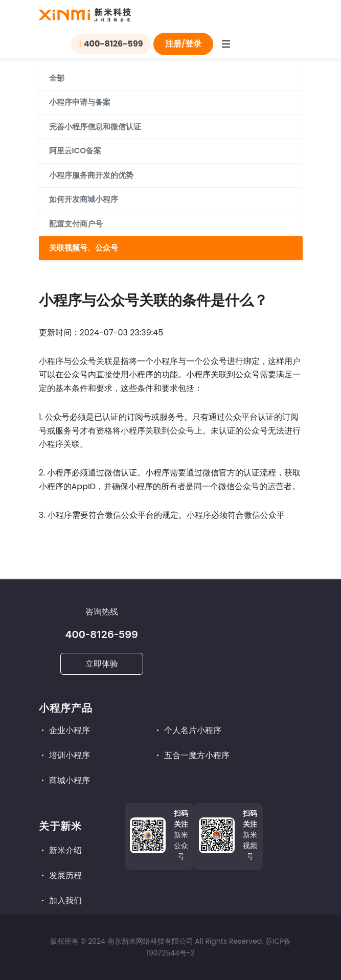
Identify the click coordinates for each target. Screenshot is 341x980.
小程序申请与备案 (80, 102)
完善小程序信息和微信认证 (95, 127)
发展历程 (60, 875)
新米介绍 (60, 850)
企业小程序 (64, 730)
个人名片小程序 (188, 730)
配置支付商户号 (76, 224)
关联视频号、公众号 (84, 248)
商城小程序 (64, 780)
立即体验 (102, 664)
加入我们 (60, 901)
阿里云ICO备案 (75, 151)
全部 (57, 78)
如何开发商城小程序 (84, 199)
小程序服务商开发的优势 (91, 175)
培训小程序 (64, 755)
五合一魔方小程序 (192, 755)
